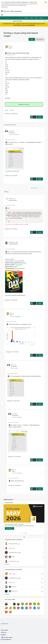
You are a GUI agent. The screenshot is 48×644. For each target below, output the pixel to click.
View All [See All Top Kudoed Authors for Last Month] (7, 595)
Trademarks (3, 635)
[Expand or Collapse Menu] (2, 15)
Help (36, 18)
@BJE (9, 208)
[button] (32, 39)
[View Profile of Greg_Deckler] (12, 243)
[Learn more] (9, 529)
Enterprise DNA (19, 265)
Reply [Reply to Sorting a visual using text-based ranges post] (40, 117)
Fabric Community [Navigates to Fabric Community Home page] (16, 11)
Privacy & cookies (4, 631)
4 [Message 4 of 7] (12, 401)
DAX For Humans (16, 271)
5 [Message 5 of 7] (9, 176)
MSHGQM (15, 267)
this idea (24, 263)
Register (26, 18)
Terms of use (3, 633)
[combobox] (29, 21)
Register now (5, 7)
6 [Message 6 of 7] (13, 486)
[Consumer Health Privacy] (24, 640)
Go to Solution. (26, 104)
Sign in (32, 18)
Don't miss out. (31, 25)
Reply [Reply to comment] (40, 179)
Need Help (12, 110)
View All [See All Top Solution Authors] (7, 565)
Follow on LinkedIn (10, 260)
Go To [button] (41, 18)
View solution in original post (12, 171)
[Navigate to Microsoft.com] (5, 11)
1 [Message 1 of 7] (9, 114)
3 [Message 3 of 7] (10, 352)
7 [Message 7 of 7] (9, 229)
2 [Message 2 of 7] (9, 301)
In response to (14, 134)
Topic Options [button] (39, 39)
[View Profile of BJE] (9, 46)
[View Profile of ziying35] (11, 199)
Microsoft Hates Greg (20, 269)
